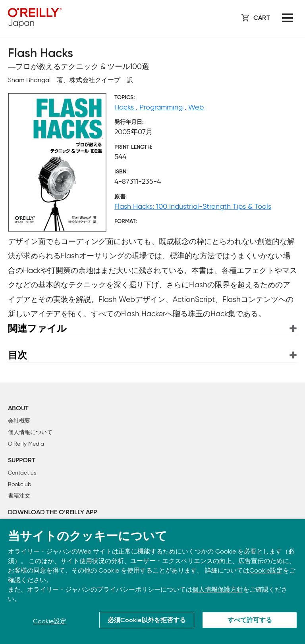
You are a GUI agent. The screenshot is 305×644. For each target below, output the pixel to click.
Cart (262, 18)
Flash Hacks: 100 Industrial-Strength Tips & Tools (193, 206)
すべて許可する (250, 621)
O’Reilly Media (26, 444)
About (18, 409)
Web (196, 107)
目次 (17, 355)
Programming (162, 107)
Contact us (22, 473)
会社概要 (19, 421)
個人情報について (30, 432)
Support (22, 461)
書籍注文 (19, 496)
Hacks (125, 107)
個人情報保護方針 (218, 589)
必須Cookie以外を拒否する (147, 621)
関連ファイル (37, 328)
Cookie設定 (266, 570)
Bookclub (20, 484)
